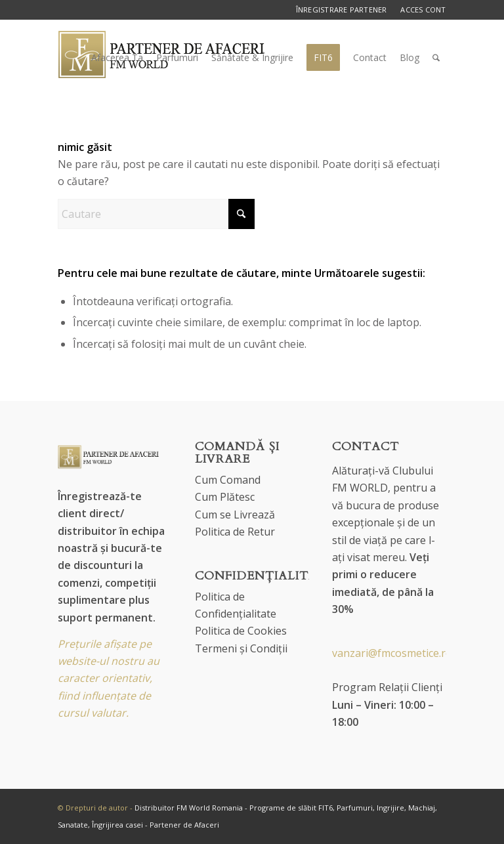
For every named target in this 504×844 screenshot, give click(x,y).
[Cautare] (436, 58)
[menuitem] (117, 58)
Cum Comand (228, 480)
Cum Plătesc (225, 497)
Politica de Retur (235, 532)
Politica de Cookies (241, 631)
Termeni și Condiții (241, 648)
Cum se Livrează (235, 515)
